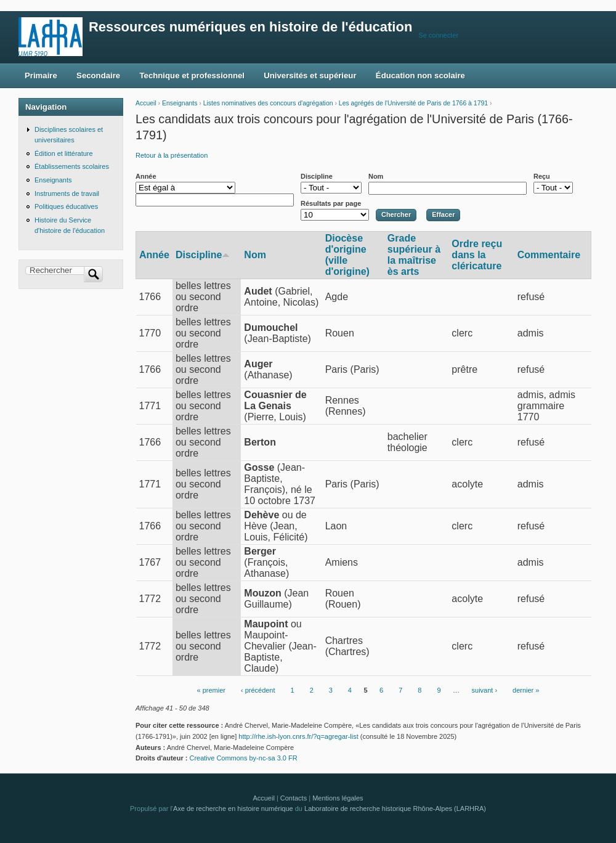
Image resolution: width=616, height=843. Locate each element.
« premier (211, 690)
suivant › (485, 690)
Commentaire (549, 255)
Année (146, 176)
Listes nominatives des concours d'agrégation (268, 103)
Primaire (41, 75)
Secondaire (98, 75)
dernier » (526, 690)
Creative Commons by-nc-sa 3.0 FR (247, 758)
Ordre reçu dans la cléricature (477, 255)
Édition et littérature (64, 153)
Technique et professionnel (192, 75)
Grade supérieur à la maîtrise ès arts (414, 255)
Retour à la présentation (172, 155)
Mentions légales (338, 798)
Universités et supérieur (310, 75)
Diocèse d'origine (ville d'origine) (347, 255)
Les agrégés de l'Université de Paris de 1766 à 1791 (413, 103)
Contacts (294, 798)
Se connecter (438, 35)
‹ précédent (258, 690)
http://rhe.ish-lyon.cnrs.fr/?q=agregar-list (298, 736)
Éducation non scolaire (420, 75)
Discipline (317, 176)
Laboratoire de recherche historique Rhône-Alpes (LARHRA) (395, 808)
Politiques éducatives (66, 206)
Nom (376, 176)
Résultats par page (331, 203)
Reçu (542, 176)
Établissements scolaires (72, 166)
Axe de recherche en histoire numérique (233, 808)
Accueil (146, 103)
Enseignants (180, 103)
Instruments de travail (67, 193)
